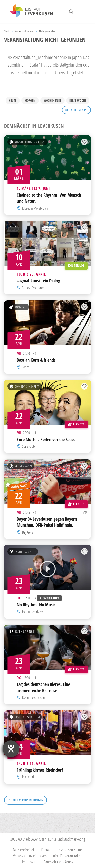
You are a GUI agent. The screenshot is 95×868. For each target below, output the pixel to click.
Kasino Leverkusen (33, 697)
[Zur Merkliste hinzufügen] (84, 142)
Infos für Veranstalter (67, 856)
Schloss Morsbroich (34, 287)
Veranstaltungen (24, 31)
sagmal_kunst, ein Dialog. (39, 281)
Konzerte (18, 307)
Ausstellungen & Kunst (28, 142)
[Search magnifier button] (71, 12)
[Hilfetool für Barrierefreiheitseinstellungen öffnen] (11, 749)
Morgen (30, 100)
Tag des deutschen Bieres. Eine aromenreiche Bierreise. (43, 687)
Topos (26, 367)
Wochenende (52, 100)
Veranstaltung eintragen (30, 856)
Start (7, 31)
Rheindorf (28, 777)
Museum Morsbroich (35, 208)
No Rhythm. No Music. (37, 605)
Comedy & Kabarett (24, 386)
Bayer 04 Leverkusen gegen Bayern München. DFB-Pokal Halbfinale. (47, 522)
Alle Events (79, 110)
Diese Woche (78, 100)
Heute (13, 100)
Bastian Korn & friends (36, 360)
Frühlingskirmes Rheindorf (40, 770)
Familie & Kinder (23, 552)
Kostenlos (76, 265)
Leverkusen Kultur (70, 850)
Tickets (76, 424)
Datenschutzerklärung (58, 862)
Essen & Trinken (23, 631)
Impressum (30, 862)
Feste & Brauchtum (25, 717)
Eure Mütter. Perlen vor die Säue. (46, 439)
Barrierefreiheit (24, 850)
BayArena (28, 532)
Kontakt (46, 850)
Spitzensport (21, 466)
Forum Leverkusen (33, 612)
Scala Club (29, 446)
